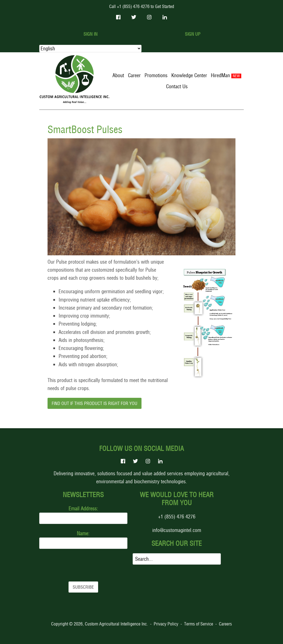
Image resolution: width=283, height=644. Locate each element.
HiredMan (220, 75)
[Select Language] (90, 49)
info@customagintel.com (177, 530)
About (118, 75)
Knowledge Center (189, 75)
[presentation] (81, 565)
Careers (225, 624)
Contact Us (177, 86)
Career (134, 75)
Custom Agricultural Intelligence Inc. (116, 624)
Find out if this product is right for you (95, 403)
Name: (83, 533)
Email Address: (83, 509)
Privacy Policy (166, 624)
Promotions (156, 75)
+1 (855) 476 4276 (177, 517)
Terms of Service (199, 624)
